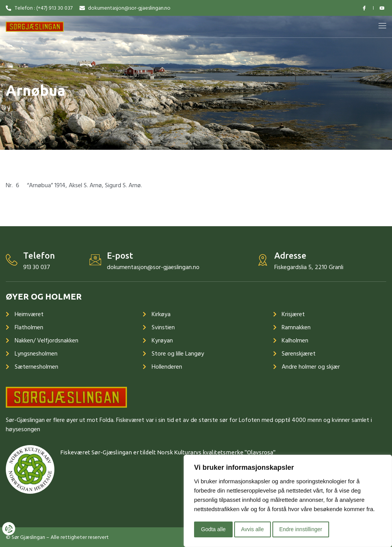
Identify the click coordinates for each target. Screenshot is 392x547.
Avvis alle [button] (253, 529)
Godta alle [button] (213, 529)
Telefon (39, 255)
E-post (120, 255)
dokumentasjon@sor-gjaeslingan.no (153, 267)
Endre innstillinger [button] (301, 529)
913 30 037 (37, 267)
